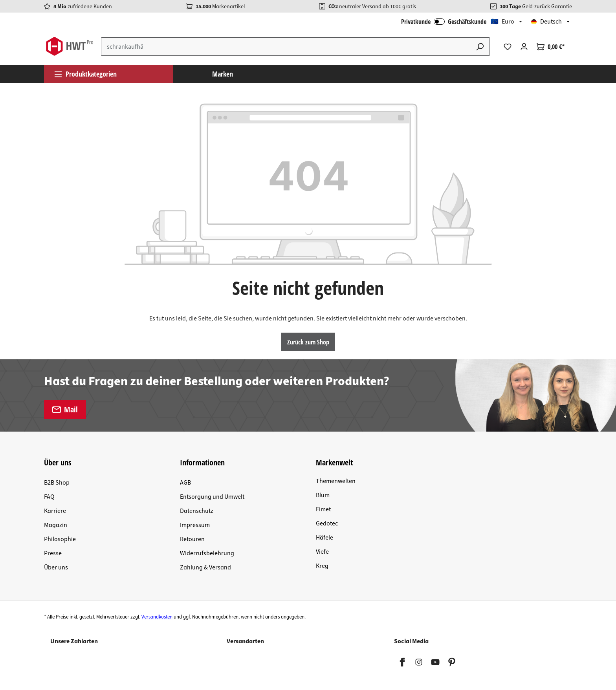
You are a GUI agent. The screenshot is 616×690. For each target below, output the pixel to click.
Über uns (56, 567)
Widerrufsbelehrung (207, 553)
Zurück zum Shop (308, 342)
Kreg (322, 566)
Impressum (195, 525)
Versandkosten (157, 617)
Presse (53, 553)
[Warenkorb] (551, 47)
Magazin (56, 525)
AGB (185, 483)
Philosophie (60, 539)
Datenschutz (197, 511)
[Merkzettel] (508, 47)
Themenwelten (336, 481)
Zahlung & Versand (205, 567)
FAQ (49, 497)
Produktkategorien (85, 74)
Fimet (323, 509)
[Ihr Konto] (524, 47)
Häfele (324, 538)
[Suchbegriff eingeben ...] (286, 47)
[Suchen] (480, 47)
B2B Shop (57, 483)
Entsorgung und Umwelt (212, 497)
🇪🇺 (502, 22)
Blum (323, 495)
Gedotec (327, 523)
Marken (223, 74)
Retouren (192, 539)
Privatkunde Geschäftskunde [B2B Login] (444, 22)
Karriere (55, 511)
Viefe (322, 552)
